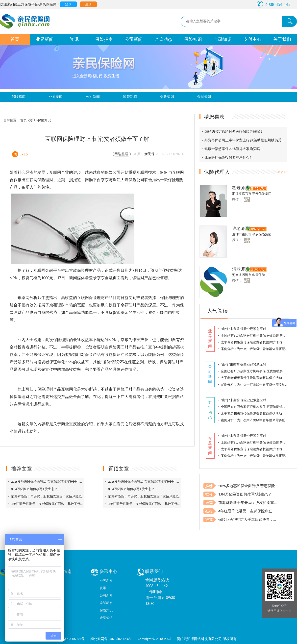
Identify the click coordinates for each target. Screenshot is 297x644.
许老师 (238, 229)
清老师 (238, 269)
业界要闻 (56, 97)
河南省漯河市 (242, 275)
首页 (15, 39)
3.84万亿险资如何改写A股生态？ (34, 489)
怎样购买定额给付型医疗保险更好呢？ (234, 132)
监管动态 (163, 39)
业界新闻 (45, 39)
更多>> (282, 172)
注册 (88, 4)
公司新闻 (134, 39)
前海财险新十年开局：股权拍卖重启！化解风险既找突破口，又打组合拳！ (64, 496)
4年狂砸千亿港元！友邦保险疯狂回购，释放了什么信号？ (52, 504)
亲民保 (150, 154)
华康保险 (259, 275)
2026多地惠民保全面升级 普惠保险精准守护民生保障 (49, 482)
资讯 (74, 39)
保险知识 (193, 39)
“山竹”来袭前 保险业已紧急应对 (243, 329)
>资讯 (32, 120)
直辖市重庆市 (242, 234)
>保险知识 (43, 120)
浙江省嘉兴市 (242, 194)
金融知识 (223, 39)
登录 (68, 4)
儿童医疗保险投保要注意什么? (228, 158)
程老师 (238, 188)
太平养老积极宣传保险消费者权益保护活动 (251, 342)
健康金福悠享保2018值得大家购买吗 (232, 149)
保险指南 (104, 39)
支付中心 (252, 39)
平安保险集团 (262, 194)
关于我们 (282, 39)
